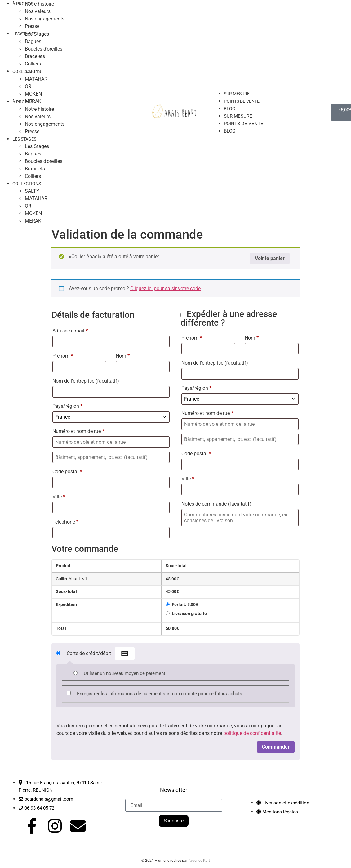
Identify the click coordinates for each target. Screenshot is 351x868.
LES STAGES (24, 34)
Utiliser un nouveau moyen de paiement (124, 674)
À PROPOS (23, 102)
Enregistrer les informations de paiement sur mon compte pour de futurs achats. (160, 694)
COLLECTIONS (27, 184)
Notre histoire (39, 109)
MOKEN (33, 94)
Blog (230, 109)
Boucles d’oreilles (44, 49)
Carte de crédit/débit (101, 654)
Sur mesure (238, 116)
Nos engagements (45, 19)
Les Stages (37, 34)
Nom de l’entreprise (86, 381)
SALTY (32, 72)
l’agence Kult (199, 858)
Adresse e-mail (70, 331)
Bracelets (35, 56)
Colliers (33, 176)
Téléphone (65, 522)
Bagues (33, 41)
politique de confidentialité (252, 733)
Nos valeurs (38, 11)
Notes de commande (216, 504)
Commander (276, 747)
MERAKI (34, 101)
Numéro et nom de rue (78, 431)
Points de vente (242, 101)
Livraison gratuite (189, 614)
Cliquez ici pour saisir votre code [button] (165, 288)
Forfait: (185, 605)
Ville (59, 497)
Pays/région (67, 406)
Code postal (67, 472)
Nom (123, 356)
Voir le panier (270, 258)
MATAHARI (37, 79)
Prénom (63, 356)
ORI (29, 86)
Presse (32, 131)
